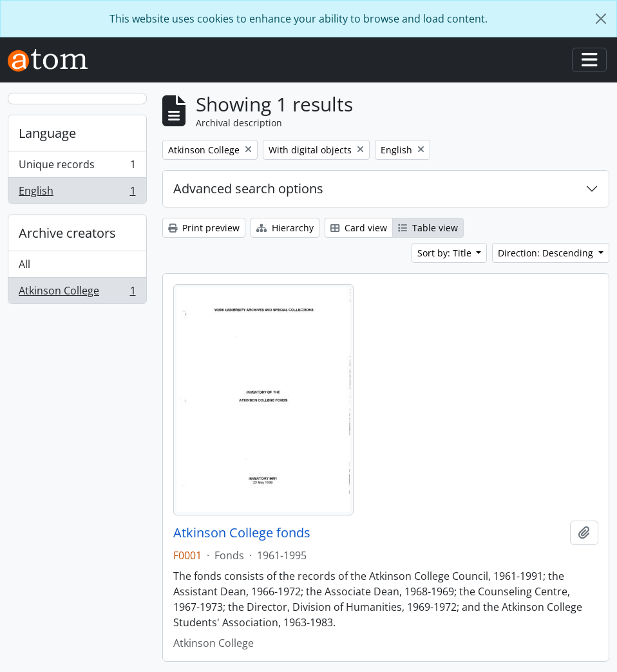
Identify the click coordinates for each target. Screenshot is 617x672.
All (24, 264)
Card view (359, 228)
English (77, 193)
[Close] (601, 19)
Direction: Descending (547, 253)
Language (47, 133)
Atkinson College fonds (242, 533)
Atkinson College (77, 293)
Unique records (77, 167)
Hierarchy (285, 228)
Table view (428, 228)
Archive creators (67, 233)
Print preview (204, 228)
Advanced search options (248, 188)
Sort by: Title (446, 253)
